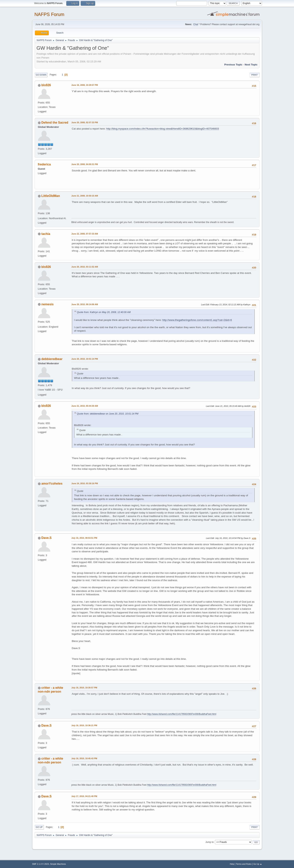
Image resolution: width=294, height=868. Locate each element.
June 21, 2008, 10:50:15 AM (85, 196)
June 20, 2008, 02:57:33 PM (85, 122)
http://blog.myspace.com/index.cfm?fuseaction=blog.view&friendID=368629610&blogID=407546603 (163, 129)
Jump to (210, 842)
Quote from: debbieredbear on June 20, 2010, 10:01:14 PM (108, 414)
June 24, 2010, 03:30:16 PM (85, 483)
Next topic (251, 65)
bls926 (46, 85)
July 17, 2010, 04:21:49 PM (84, 796)
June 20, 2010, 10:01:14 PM (85, 359)
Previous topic (233, 65)
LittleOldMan (51, 196)
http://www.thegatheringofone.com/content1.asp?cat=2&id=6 (197, 320)
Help (232, 864)
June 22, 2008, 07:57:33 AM (85, 234)
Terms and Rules (244, 864)
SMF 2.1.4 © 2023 (41, 864)
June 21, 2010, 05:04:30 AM (85, 406)
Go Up (39, 827)
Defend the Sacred (55, 123)
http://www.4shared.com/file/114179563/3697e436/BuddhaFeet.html (182, 714)
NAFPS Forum (49, 14)
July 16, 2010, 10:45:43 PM (84, 758)
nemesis (47, 304)
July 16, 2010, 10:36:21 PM (84, 725)
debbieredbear (52, 359)
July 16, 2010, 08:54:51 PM (84, 538)
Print (255, 75)
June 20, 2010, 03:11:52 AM (85, 267)
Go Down (41, 75)
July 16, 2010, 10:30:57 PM (84, 688)
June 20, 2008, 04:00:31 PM (85, 164)
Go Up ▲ (258, 864)
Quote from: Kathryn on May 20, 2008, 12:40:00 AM (104, 312)
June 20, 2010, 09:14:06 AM (85, 304)
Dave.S (46, 538)
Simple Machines (58, 864)
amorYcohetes (52, 484)
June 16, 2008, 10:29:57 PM (85, 85)
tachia (46, 234)
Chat (196, 24)
